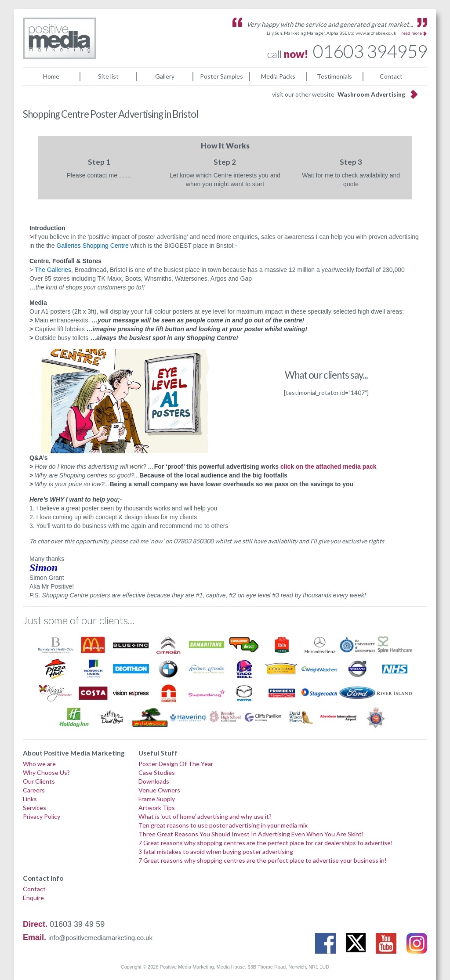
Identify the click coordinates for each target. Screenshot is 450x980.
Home (51, 76)
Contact (391, 76)
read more (412, 33)
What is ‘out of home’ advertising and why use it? (205, 816)
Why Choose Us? (46, 772)
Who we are (39, 764)
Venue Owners (159, 790)
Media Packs (278, 76)
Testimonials (334, 76)
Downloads (154, 781)
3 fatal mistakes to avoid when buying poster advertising (216, 852)
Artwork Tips (157, 808)
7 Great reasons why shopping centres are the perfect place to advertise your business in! (263, 860)
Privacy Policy (42, 816)
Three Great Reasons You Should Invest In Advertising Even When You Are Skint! (251, 834)
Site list (108, 76)
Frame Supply (157, 799)
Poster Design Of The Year (176, 764)
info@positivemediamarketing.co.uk (100, 938)
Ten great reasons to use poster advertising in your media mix (223, 825)
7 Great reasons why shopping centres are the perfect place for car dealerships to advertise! (266, 843)
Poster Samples (221, 76)
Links (30, 799)
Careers (34, 790)
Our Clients (39, 781)
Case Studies (157, 772)
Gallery (165, 76)
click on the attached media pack (328, 466)
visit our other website (339, 94)
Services (34, 808)
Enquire (33, 898)
